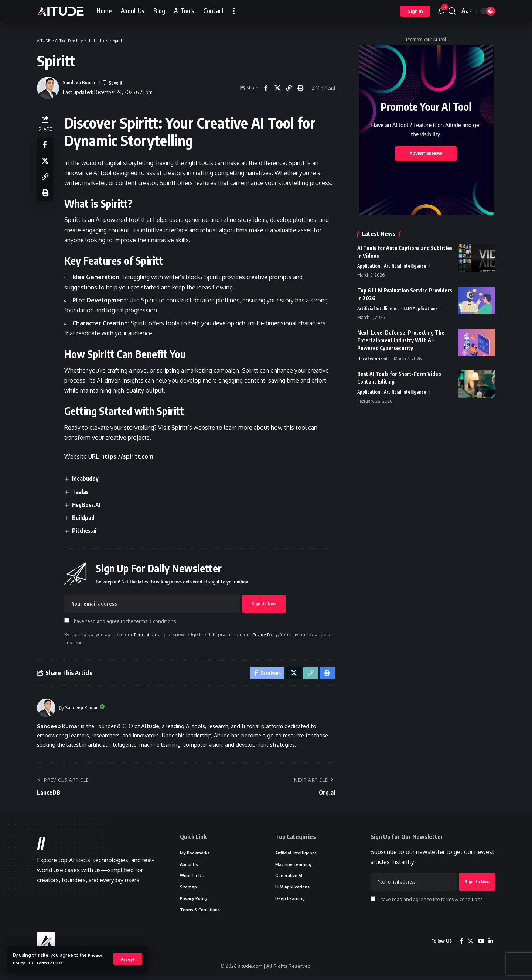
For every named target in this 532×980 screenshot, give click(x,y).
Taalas (82, 492)
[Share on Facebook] (266, 88)
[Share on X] (277, 88)
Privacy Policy (274, 635)
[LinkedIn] (491, 946)
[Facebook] (460, 946)
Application (369, 266)
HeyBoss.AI (89, 505)
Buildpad (85, 518)
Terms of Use (53, 963)
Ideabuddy (88, 479)
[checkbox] (68, 621)
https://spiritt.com (130, 456)
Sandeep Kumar (82, 82)
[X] (470, 946)
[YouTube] (480, 946)
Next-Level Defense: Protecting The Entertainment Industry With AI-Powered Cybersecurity (401, 341)
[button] (128, 959)
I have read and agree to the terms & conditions (126, 621)
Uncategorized (373, 360)
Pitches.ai (87, 531)
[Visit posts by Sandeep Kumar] (46, 710)
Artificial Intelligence (406, 266)
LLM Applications (422, 309)
